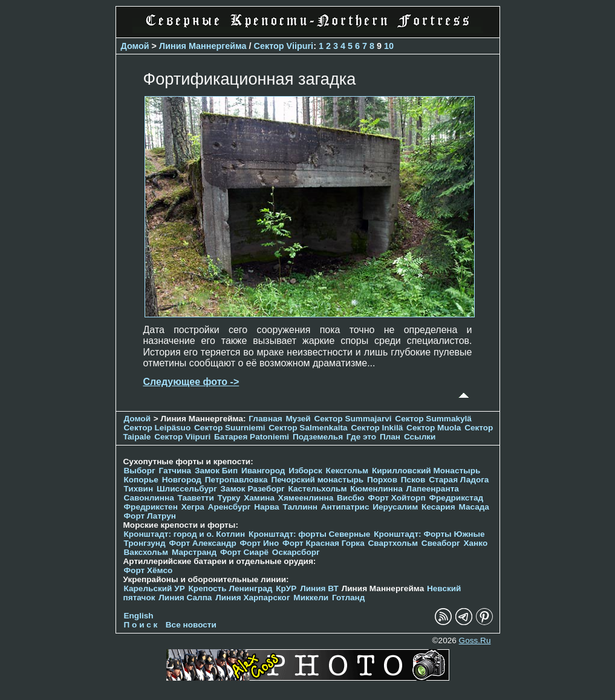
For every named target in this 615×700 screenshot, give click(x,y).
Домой (135, 46)
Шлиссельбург (187, 489)
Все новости (191, 625)
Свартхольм (393, 543)
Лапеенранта (433, 489)
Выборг (140, 471)
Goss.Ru (475, 640)
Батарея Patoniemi (252, 437)
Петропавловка (236, 480)
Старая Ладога (459, 480)
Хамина (259, 498)
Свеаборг (441, 543)
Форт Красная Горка (324, 543)
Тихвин (139, 489)
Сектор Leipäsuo (158, 428)
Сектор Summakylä (433, 419)
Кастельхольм (317, 489)
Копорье (141, 480)
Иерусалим (395, 507)
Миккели (311, 598)
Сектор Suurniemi (230, 428)
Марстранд (194, 552)
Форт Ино (260, 543)
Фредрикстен (151, 507)
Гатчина (175, 471)
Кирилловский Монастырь (426, 471)
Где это (361, 437)
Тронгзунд (145, 543)
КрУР (286, 588)
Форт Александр (202, 543)
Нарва (266, 507)
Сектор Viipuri (284, 46)
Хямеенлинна (306, 498)
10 (389, 46)
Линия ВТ (319, 588)
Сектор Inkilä (377, 428)
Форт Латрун (150, 516)
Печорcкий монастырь (317, 480)
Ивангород (263, 471)
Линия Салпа (185, 598)
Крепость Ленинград (231, 588)
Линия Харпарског (252, 598)
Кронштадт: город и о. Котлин (185, 534)
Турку (229, 498)
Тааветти (196, 498)
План (390, 437)
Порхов (382, 480)
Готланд (349, 598)
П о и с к (141, 625)
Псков (413, 480)
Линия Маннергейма (203, 46)
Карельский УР (155, 588)
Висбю (351, 498)
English (139, 616)
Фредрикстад (456, 498)
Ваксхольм (146, 552)
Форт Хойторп (396, 498)
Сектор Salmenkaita (308, 428)
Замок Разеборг (253, 489)
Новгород (182, 480)
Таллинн (300, 507)
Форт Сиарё (244, 552)
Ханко (475, 543)
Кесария (438, 507)
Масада (474, 507)
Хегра (193, 507)
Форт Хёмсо (148, 570)
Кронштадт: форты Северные (309, 534)
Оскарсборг (296, 552)
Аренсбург (229, 507)
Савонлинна (149, 498)
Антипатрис (345, 507)
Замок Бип (216, 471)
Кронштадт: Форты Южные (429, 534)
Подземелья (318, 437)
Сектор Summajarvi (353, 419)
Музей (298, 419)
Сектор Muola (434, 428)
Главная (265, 419)
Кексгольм (347, 471)
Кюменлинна (376, 489)
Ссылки (420, 437)
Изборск (305, 471)
